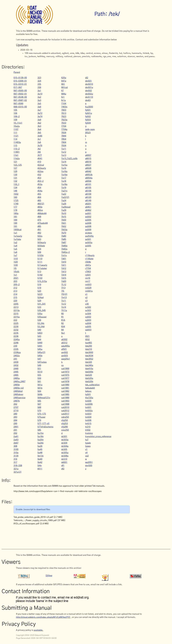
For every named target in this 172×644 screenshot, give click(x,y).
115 (15, 146)
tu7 (87, 440)
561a (40, 385)
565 (39, 401)
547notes (42, 362)
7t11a (64, 310)
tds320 (89, 362)
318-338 (18, 466)
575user (41, 417)
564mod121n (44, 398)
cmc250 (65, 430)
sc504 (88, 314)
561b (40, 388)
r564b (88, 262)
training (89, 433)
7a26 (64, 204)
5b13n (41, 456)
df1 (63, 466)
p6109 (88, 194)
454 (39, 188)
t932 (87, 340)
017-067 (18, 87)
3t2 (39, 149)
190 (15, 223)
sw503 (88, 330)
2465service (19, 398)
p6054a (89, 178)
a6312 (64, 343)
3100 (16, 449)
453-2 (41, 181)
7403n (64, 107)
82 (62, 323)
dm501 (88, 81)
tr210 (88, 427)
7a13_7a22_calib (69, 159)
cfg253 (65, 424)
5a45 (40, 449)
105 (15, 110)
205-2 (17, 285)
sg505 (88, 327)
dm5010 (89, 84)
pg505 (88, 220)
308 (15, 446)
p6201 (88, 204)
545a (40, 349)
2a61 (16, 436)
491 (39, 230)
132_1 (16, 184)
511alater (42, 268)
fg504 (88, 123)
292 (15, 433)
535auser (42, 317)
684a (64, 94)
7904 (64, 142)
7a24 (64, 201)
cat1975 (65, 375)
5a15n (41, 433)
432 (39, 175)
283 (15, 417)
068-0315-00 (20, 107)
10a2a (17, 126)
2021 (16, 278)
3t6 (39, 152)
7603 (64, 110)
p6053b (89, 175)
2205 (16, 304)
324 (39, 81)
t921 (87, 336)
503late (41, 246)
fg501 (88, 110)
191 (15, 226)
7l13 (63, 288)
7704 (64, 126)
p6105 (88, 188)
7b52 (64, 226)
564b (40, 394)
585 (39, 430)
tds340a (89, 365)
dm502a (89, 94)
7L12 (64, 285)
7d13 (64, 272)
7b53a (64, 230)
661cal (64, 87)
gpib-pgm (90, 129)
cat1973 (65, 372)
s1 (86, 294)
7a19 (64, 188)
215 (15, 297)
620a (64, 78)
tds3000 (89, 352)
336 (39, 87)
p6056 (88, 181)
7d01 (64, 259)
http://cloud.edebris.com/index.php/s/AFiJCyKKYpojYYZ (43, 617)
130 (15, 175)
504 (39, 249)
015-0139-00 (20, 78)
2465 (16, 375)
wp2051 (89, 462)
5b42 (40, 462)
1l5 (15, 268)
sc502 (88, 307)
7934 (64, 146)
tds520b (89, 382)
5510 (40, 372)
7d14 (64, 275)
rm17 (88, 281)
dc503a (65, 440)
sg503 (88, 320)
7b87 (64, 243)
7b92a (64, 249)
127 (15, 168)
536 (39, 320)
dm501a (89, 87)
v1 (86, 449)
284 (15, 420)
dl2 (87, 78)
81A (63, 320)
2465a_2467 (19, 382)
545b (40, 356)
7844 (64, 136)
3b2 (39, 123)
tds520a (89, 378)
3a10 (40, 94)
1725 (16, 201)
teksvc (88, 391)
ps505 (88, 246)
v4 (86, 453)
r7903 (88, 272)
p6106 (88, 191)
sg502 (88, 317)
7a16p (64, 175)
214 (15, 294)
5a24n (41, 443)
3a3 (39, 100)
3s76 (40, 146)
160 (15, 197)
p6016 (88, 162)
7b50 (64, 220)
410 (39, 162)
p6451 (88, 207)
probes (89, 233)
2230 (16, 327)
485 (39, 226)
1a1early (18, 236)
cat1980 (65, 385)
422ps (40, 171)
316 (15, 459)
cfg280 (65, 427)
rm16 (88, 278)
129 (15, 171)
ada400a (66, 346)
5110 (40, 259)
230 (15, 346)
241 (15, 359)
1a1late (17, 239)
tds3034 (89, 356)
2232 (16, 330)
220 (15, 301)
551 (39, 369)
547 (39, 359)
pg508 (88, 226)
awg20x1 (66, 359)
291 (15, 430)
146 (15, 191)
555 (39, 375)
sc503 (88, 310)
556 (39, 378)
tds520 (89, 375)
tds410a (89, 369)
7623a (64, 120)
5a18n (41, 436)
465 (39, 201)
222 (15, 320)
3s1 (39, 139)
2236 (16, 336)
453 (39, 178)
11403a (17, 142)
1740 (16, 204)
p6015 (88, 159)
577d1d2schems (45, 427)
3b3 (39, 126)
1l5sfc (16, 272)
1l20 (16, 262)
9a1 (63, 333)
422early (42, 168)
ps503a (89, 243)
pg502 (88, 217)
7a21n (64, 191)
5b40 (40, 459)
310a (16, 453)
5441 (40, 346)
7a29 (64, 210)
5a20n (41, 440)
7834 (64, 133)
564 (39, 391)
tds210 (89, 349)
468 (39, 217)
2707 (16, 407)
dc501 (64, 436)
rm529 (88, 288)
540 (39, 330)
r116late (89, 259)
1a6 (15, 252)
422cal (41, 165)
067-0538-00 (20, 97)
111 (15, 133)
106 (15, 113)
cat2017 (65, 414)
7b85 (64, 239)
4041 (40, 159)
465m (40, 210)
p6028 (88, 168)
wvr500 (89, 466)
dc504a (65, 446)
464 (39, 197)
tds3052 (89, 359)
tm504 (88, 417)
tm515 (88, 424)
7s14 (64, 307)
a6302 (64, 340)
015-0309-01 (20, 81)
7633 (64, 123)
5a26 (40, 446)
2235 (16, 333)
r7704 (88, 268)
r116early (90, 255)
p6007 (88, 155)
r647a (88, 265)
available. (38, 630)
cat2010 (65, 407)
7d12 (64, 268)
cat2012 (65, 411)
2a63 (16, 440)
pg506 (88, 223)
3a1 (39, 91)
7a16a (64, 171)
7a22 (64, 194)
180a (16, 213)
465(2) (41, 204)
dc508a (65, 456)
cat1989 (65, 398)
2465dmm (18, 394)
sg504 (88, 323)
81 (62, 317)
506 (39, 252)
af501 (64, 349)
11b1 (16, 155)
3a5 (39, 104)
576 (39, 420)
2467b (17, 401)
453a (40, 184)
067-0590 (18, 104)
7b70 (64, 233)
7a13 (64, 155)
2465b (17, 385)
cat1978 (65, 382)
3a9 (39, 120)
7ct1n (64, 255)
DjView (49, 576)
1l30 (16, 265)
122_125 (18, 165)
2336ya (17, 352)
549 (39, 365)
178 (15, 210)
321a (16, 469)
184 (15, 220)
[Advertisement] (65, 536)
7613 (64, 113)
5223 (40, 294)
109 (15, 120)
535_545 (42, 310)
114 (15, 139)
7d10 (64, 262)
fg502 (88, 116)
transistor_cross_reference (98, 436)
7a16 (64, 168)
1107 (16, 129)
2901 (16, 427)
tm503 (88, 414)
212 (15, 288)
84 (62, 330)
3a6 (39, 107)
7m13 (64, 297)
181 (15, 217)
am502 (65, 352)
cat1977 (65, 378)
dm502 (88, 91)
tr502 (88, 430)
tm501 (88, 407)
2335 (16, 349)
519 (39, 288)
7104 (64, 104)
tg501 (88, 394)
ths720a (89, 398)
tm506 (88, 420)
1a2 (15, 243)
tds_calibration (92, 385)
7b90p (64, 246)
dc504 (64, 443)
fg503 (88, 120)
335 (39, 84)
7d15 (64, 278)
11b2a (17, 159)
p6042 (88, 171)
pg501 (88, 213)
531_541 (42, 304)
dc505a (65, 453)
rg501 (88, 275)
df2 (63, 469)
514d (40, 275)
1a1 (15, 233)
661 (63, 84)
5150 (40, 278)
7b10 (64, 213)
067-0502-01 (20, 94)
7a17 (64, 178)
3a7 (39, 110)
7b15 (64, 217)
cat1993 (65, 401)
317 (15, 462)
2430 (16, 362)
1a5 (15, 249)
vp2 (87, 456)
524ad (41, 297)
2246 (16, 343)
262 (15, 404)
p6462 (88, 210)
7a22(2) (65, 197)
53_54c (41, 323)
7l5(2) (64, 294)
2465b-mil (19, 388)
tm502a (89, 411)
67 (62, 91)
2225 (16, 323)
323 (39, 78)
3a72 (40, 113)
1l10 (16, 259)
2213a (17, 310)
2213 (16, 307)
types (88, 446)
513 (39, 272)
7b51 (64, 223)
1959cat (18, 230)
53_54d (41, 327)
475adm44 (43, 223)
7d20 (64, 281)
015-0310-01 (20, 84)
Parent (17, 72)
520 (39, 291)
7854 (64, 139)
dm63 (88, 100)
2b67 (16, 443)
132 (15, 181)
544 (39, 340)
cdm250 (65, 417)
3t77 (40, 155)
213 (15, 291)
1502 (16, 194)
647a (64, 81)
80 (62, 314)
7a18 (64, 181)
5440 (40, 343)
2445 (16, 372)
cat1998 (65, 404)
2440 (16, 369)
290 (15, 424)
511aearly (42, 265)
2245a (17, 340)
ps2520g (89, 236)
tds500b (89, 372)
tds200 (89, 346)
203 (15, 281)
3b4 (39, 129)
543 (39, 336)
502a (40, 236)
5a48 (40, 453)
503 (39, 239)
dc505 (64, 449)
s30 (87, 304)
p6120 (88, 197)
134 (15, 188)
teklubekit (90, 388)
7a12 (64, 152)
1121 (16, 136)
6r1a (63, 100)
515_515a (42, 281)
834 (63, 327)
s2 (86, 297)
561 (39, 382)
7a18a (64, 184)
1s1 (15, 275)
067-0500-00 (20, 91)
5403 (40, 333)
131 (15, 178)
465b (40, 207)
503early (42, 243)
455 (39, 194)
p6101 (88, 184)
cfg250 (65, 420)
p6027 (88, 165)
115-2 (17, 149)
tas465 (89, 343)
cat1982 (65, 391)
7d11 (64, 265)
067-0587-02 (20, 100)
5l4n (40, 466)
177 (15, 207)
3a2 (39, 97)
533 (39, 307)
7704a (64, 129)
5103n (41, 255)
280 (15, 414)
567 (39, 404)
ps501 (88, 239)
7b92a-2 (66, 252)
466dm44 (42, 213)
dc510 (64, 459)
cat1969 (65, 369)
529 (39, 301)
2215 (16, 314)
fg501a (89, 113)
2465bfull (18, 391)
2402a (17, 356)
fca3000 (89, 107)
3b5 (39, 133)
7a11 (64, 149)
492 (39, 233)
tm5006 (89, 404)
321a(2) (18, 472)
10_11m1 (18, 123)
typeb (88, 443)
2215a (17, 317)
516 (39, 285)
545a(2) (41, 352)
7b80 (64, 236)
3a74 (40, 116)
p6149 (88, 201)
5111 (40, 262)
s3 (86, 301)
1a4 (15, 246)
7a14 (64, 162)
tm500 (88, 401)
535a (40, 314)
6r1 (63, 97)
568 (39, 407)
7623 (64, 116)
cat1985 (65, 394)
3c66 (40, 136)
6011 (40, 469)
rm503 (88, 285)
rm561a (89, 291)
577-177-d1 (44, 424)
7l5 (63, 291)
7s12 (64, 304)
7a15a (64, 165)
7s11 (64, 301)
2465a (17, 378)
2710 (16, 411)
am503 (65, 356)
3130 (16, 456)
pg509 (88, 230)
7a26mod (66, 207)
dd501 (64, 462)
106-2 (17, 116)
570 (39, 411)
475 (39, 220)
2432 (16, 365)
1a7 (15, 255)
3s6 (39, 142)
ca (62, 365)
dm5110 (89, 97)
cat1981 (65, 388)
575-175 (42, 414)
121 (15, 162)
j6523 (88, 133)
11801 (17, 152)
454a (40, 191)
